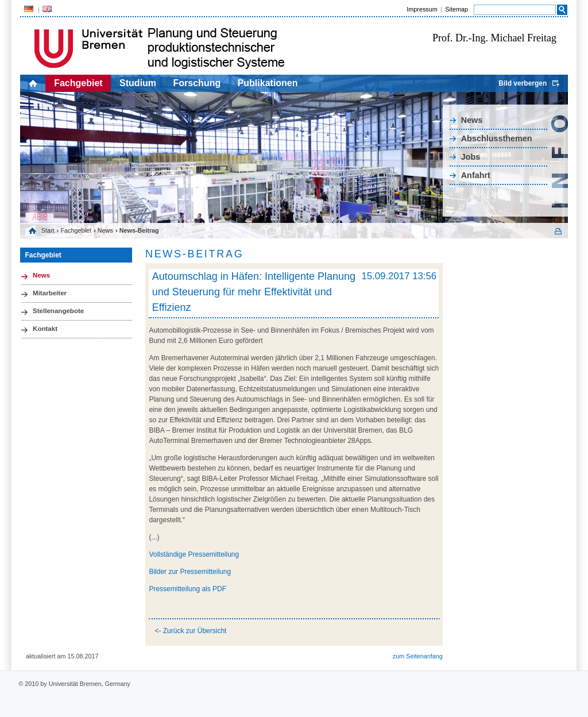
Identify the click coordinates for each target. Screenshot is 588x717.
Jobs (471, 157)
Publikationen (268, 83)
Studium (138, 83)
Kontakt (45, 329)
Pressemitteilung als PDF (187, 589)
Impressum (422, 9)
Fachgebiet (78, 83)
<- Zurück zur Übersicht (190, 631)
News (472, 120)
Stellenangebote (58, 311)
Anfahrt (476, 175)
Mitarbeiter (50, 293)
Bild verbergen (523, 83)
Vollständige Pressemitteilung (194, 554)
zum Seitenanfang (418, 656)
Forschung (197, 83)
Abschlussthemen (497, 138)
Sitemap (457, 9)
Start (48, 230)
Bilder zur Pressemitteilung (190, 572)
